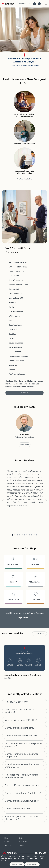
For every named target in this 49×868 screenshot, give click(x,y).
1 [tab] (13, 535)
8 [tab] (29, 535)
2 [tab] (15, 535)
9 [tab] (32, 535)
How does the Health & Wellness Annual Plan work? (22, 776)
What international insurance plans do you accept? (24, 745)
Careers (22, 846)
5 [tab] (22, 535)
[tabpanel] (24, 488)
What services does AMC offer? (21, 720)
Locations (23, 4)
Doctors (7, 842)
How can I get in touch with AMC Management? (22, 818)
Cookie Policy (17, 864)
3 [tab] (17, 535)
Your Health (23, 842)
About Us (8, 846)
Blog (6, 838)
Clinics (21, 838)
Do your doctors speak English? (21, 736)
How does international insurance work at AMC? (22, 766)
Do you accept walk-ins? (17, 809)
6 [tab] (24, 535)
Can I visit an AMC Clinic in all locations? (20, 711)
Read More (39, 634)
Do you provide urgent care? (19, 728)
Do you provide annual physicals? (22, 801)
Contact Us (25, 393)
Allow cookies (32, 864)
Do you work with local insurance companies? (22, 755)
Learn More (25, 445)
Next (46, 431)
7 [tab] (27, 535)
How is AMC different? (16, 702)
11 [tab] (36, 535)
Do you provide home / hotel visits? (23, 793)
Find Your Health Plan (24, 179)
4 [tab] (20, 535)
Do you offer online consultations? (22, 785)
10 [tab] (34, 535)
